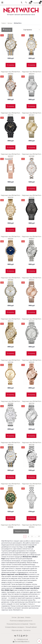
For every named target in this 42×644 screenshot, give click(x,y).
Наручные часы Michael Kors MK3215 (11, 320)
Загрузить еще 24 (21, 531)
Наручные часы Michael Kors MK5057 (11, 485)
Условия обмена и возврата (15, 627)
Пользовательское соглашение (17, 624)
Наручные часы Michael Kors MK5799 (32, 402)
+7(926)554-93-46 (22, 639)
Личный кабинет (31, 627)
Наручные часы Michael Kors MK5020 (11, 444)
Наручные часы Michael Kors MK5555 (32, 279)
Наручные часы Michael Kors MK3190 (32, 444)
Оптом (14, 617)
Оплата (28, 617)
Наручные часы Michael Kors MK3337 (11, 155)
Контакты (27, 630)
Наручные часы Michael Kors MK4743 (11, 196)
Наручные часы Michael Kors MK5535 (32, 361)
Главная (4, 23)
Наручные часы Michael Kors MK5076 (32, 485)
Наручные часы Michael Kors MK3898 (11, 402)
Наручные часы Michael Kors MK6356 (11, 238)
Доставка (21, 617)
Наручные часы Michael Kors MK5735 (11, 114)
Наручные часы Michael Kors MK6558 (32, 196)
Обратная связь (17, 630)
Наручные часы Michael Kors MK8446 (11, 526)
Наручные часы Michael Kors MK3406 (11, 279)
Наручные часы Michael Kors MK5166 (11, 361)
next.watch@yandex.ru (22, 642)
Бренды (10, 23)
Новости (32, 624)
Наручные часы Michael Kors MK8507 (32, 238)
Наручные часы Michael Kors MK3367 (32, 114)
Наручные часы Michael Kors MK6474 (32, 73)
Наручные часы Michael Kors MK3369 (32, 320)
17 (39, 536)
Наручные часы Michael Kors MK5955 (11, 73)
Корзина (37, 3)
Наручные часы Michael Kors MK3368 (32, 155)
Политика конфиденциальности (21, 621)
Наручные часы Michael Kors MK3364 (32, 526)
